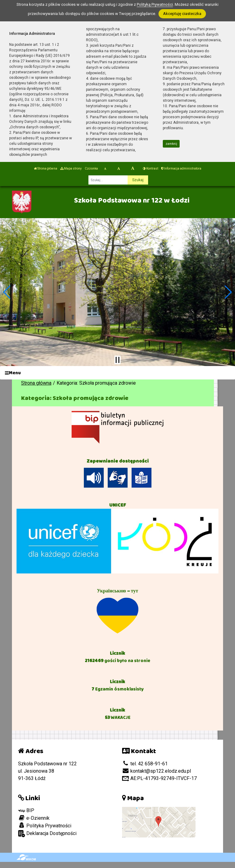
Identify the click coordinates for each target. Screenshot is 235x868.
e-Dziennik (34, 818)
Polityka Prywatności (45, 826)
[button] (7, 292)
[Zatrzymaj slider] (117, 360)
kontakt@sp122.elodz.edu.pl (157, 771)
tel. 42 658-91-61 (145, 764)
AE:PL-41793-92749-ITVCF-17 (159, 778)
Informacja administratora (181, 168)
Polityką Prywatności (155, 4)
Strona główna (46, 168)
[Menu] (117, 373)
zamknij (171, 144)
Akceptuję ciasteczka (182, 14)
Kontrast (151, 168)
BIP (26, 810)
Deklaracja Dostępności (47, 834)
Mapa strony (71, 168)
